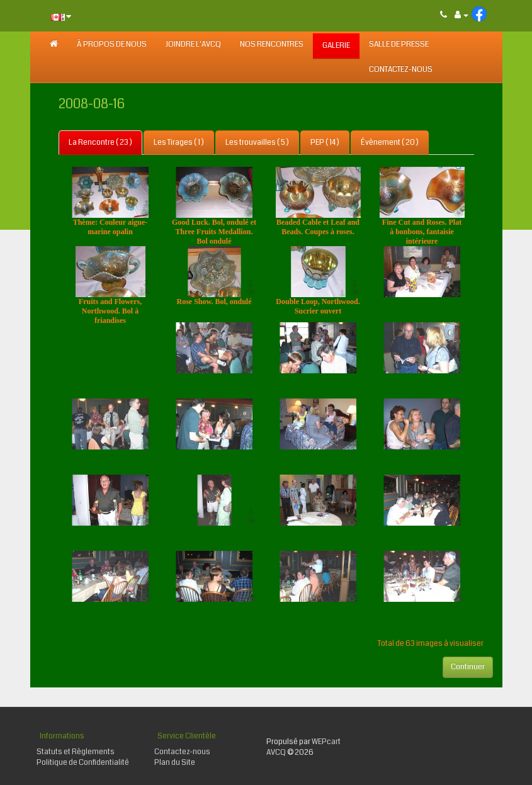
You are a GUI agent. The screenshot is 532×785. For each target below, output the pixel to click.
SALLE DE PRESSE (399, 44)
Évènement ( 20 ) (390, 143)
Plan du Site (175, 763)
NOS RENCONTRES (272, 44)
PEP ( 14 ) (325, 143)
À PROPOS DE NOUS (112, 44)
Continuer (468, 667)
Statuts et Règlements (76, 752)
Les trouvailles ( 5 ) (257, 143)
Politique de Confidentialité (83, 763)
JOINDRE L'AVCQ (193, 44)
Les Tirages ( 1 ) (179, 143)
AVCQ (276, 753)
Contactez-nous (401, 70)
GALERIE (336, 46)
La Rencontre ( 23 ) (100, 143)
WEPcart (326, 742)
